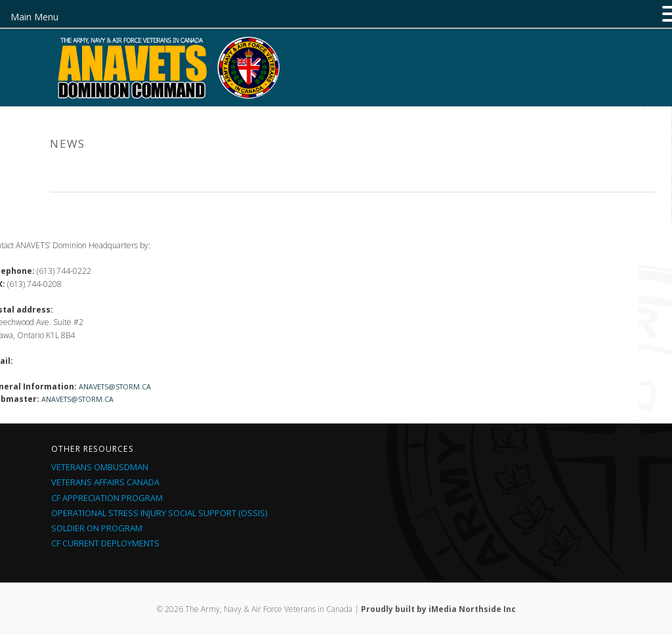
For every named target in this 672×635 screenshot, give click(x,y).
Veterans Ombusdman (100, 467)
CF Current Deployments (105, 543)
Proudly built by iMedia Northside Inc (438, 609)
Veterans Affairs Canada (105, 482)
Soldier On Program (97, 528)
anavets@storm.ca (115, 386)
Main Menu (34, 17)
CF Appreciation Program (107, 498)
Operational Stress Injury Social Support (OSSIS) (159, 513)
